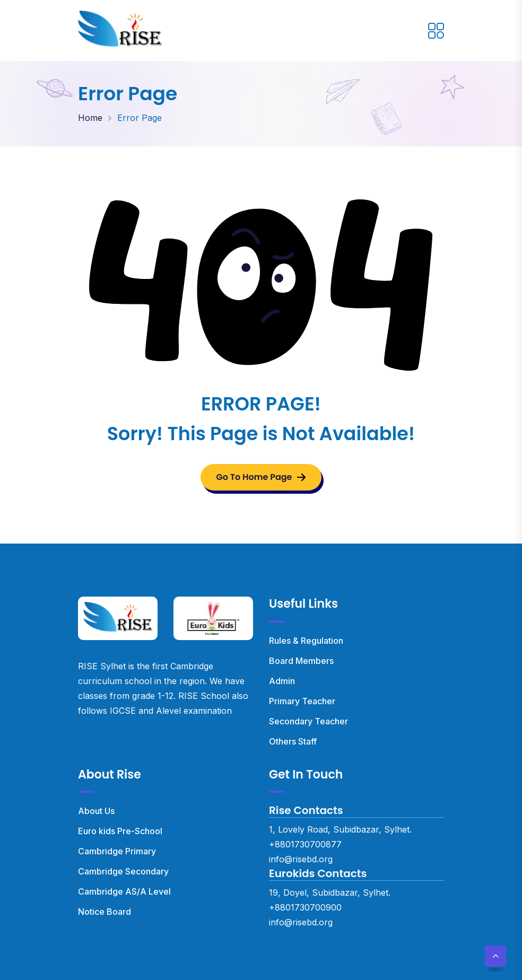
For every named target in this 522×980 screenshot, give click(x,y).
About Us (96, 811)
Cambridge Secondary (123, 871)
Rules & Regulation (306, 641)
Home (90, 118)
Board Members (301, 661)
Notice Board (105, 912)
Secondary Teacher (308, 721)
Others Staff (293, 741)
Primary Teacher (302, 701)
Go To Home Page (261, 477)
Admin (282, 681)
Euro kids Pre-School (120, 831)
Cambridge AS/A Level (124, 891)
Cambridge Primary (117, 851)
